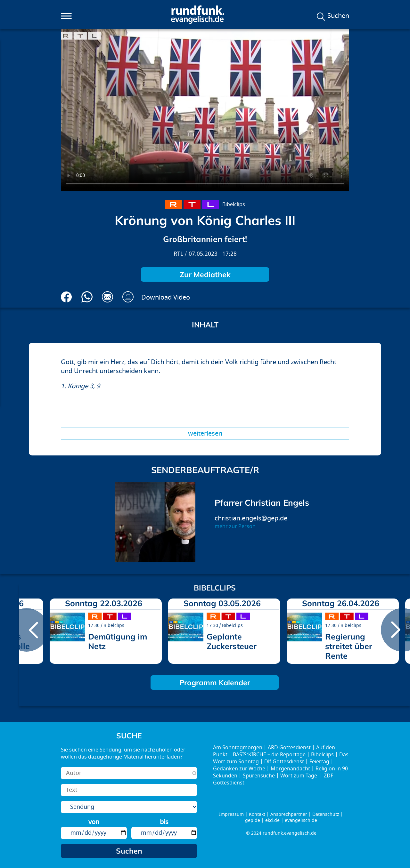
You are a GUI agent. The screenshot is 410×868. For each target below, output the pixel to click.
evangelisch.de (301, 820)
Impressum (231, 814)
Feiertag (319, 762)
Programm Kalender (215, 683)
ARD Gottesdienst (289, 748)
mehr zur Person (235, 526)
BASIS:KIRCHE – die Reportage (269, 755)
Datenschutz (326, 814)
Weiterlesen (205, 434)
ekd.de (272, 820)
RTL (178, 254)
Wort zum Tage (299, 776)
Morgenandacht (290, 769)
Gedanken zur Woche (239, 769)
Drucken (128, 297)
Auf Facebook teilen (66, 297)
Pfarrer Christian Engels (262, 503)
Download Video (166, 297)
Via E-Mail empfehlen (107, 297)
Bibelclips (234, 205)
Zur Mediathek (205, 274)
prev (27, 630)
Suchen (338, 16)
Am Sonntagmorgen (238, 748)
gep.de (253, 820)
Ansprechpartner (289, 814)
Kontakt (257, 814)
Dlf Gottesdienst (284, 762)
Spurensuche (259, 776)
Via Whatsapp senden (87, 297)
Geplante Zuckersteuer (232, 641)
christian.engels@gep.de (251, 518)
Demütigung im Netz (118, 641)
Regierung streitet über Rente (349, 646)
